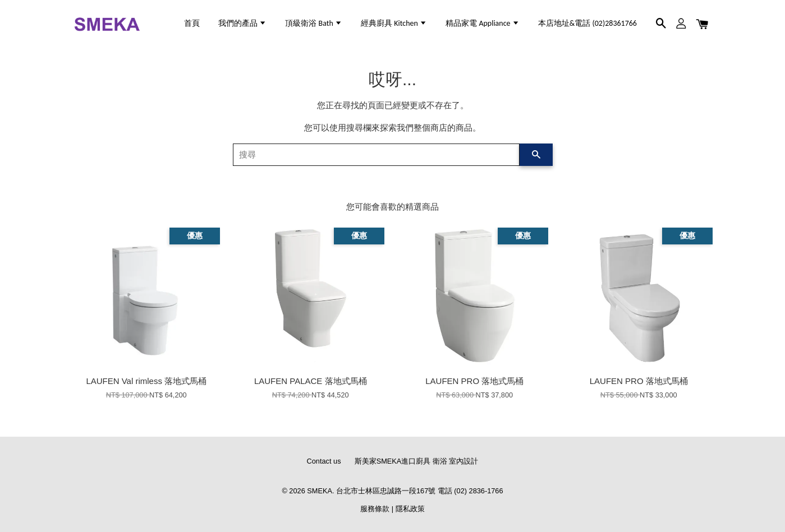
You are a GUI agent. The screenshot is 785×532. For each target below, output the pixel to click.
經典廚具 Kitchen (394, 23)
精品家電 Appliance (482, 23)
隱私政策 (410, 509)
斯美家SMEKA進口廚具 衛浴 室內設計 (417, 461)
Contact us (324, 461)
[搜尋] (376, 155)
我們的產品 (242, 23)
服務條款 (375, 509)
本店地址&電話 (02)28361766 (587, 23)
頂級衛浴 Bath (314, 23)
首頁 (192, 23)
